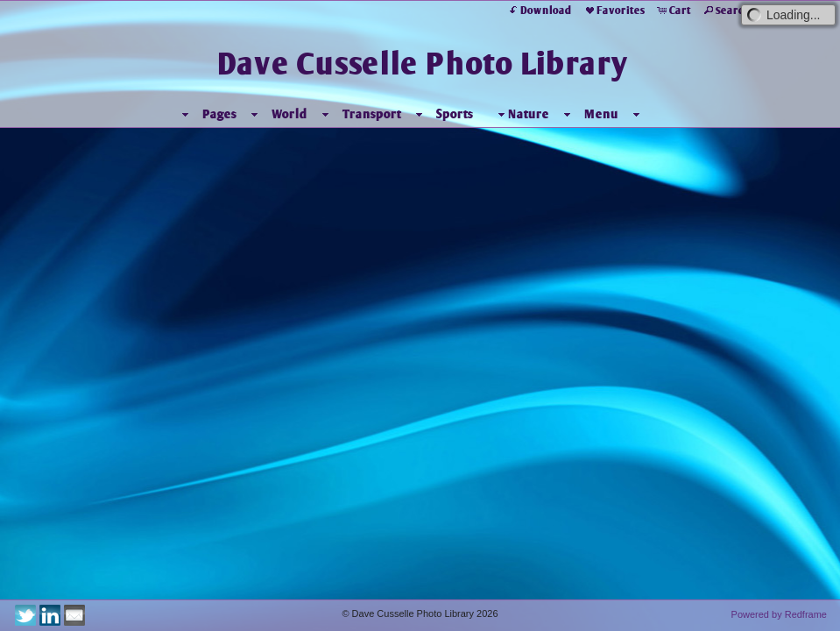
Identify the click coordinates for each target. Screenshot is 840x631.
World (289, 114)
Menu (601, 114)
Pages (219, 114)
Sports (455, 114)
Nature (522, 114)
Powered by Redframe (779, 614)
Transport (372, 114)
